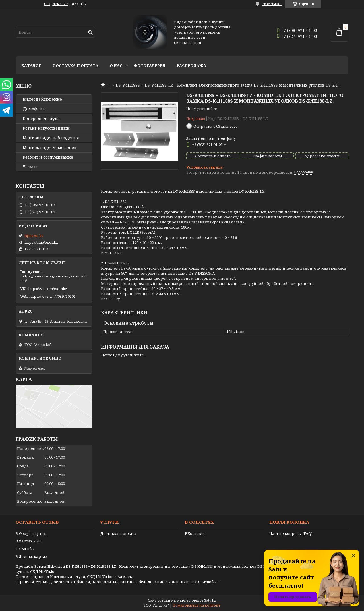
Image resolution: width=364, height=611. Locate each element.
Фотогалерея (149, 65)
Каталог (31, 65)
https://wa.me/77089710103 (52, 296)
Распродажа (191, 65)
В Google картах (31, 533)
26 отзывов (272, 4)
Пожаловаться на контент (197, 605)
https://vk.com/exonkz (48, 289)
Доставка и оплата (76, 65)
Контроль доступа (41, 119)
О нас (116, 65)
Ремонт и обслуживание (48, 157)
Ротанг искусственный (46, 128)
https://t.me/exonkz (41, 242)
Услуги (30, 167)
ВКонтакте (195, 533)
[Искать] (90, 33)
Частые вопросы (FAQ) (291, 533)
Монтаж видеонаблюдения (51, 138)
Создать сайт (56, 4)
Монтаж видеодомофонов (49, 148)
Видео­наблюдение (42, 99)
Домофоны (34, 109)
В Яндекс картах (32, 556)
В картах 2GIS (29, 541)
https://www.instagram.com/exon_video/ (54, 278)
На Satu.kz (25, 549)
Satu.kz (210, 600)
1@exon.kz (34, 236)
